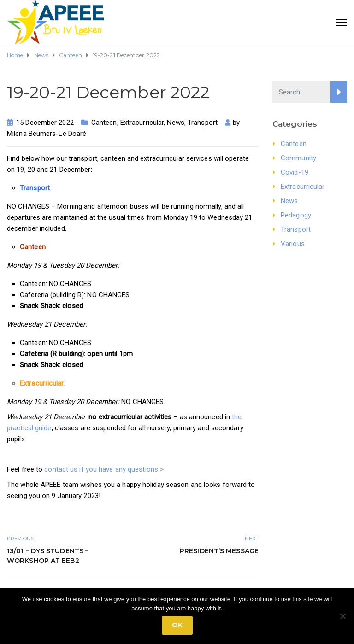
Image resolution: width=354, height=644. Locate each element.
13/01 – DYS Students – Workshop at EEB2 (48, 556)
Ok (177, 625)
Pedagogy (296, 215)
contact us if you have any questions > (104, 469)
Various (293, 244)
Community (298, 158)
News (175, 123)
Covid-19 (295, 172)
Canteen (104, 123)
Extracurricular (142, 123)
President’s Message (219, 551)
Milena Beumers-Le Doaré (47, 134)
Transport (203, 123)
